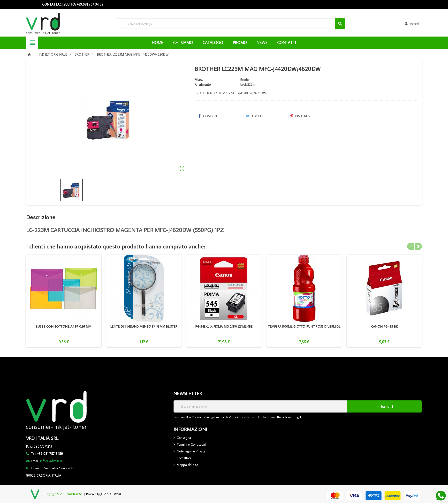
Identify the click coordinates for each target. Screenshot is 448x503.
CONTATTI (287, 43)
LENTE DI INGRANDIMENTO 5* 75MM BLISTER (144, 326)
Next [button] (418, 246)
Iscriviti (384, 406)
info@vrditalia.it (51, 461)
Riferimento (203, 84)
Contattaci (184, 458)
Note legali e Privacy (191, 451)
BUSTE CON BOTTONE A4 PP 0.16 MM (64, 326)
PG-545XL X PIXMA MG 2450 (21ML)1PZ (224, 326)
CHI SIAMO (183, 43)
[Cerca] (231, 24)
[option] (64, 301)
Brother (245, 80)
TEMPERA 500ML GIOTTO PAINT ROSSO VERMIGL (304, 326)
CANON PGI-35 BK (384, 326)
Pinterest (301, 116)
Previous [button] (411, 246)
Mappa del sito (187, 465)
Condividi (209, 116)
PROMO (240, 43)
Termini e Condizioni (191, 444)
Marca (199, 80)
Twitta (255, 116)
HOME (158, 43)
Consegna (184, 438)
